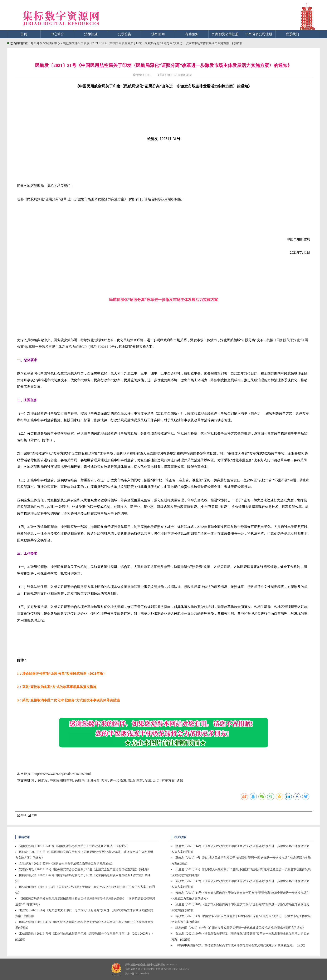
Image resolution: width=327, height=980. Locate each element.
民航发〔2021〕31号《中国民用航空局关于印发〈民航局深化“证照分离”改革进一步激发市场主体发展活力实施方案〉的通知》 (162, 43)
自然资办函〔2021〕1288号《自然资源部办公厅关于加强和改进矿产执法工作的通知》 (75, 846)
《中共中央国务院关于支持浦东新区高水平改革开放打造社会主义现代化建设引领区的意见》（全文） (241, 945)
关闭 (32, 815)
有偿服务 (192, 34)
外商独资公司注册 (225, 34)
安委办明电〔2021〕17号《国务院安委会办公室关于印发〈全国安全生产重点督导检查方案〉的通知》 (85, 869)
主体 (140, 780)
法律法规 (91, 34)
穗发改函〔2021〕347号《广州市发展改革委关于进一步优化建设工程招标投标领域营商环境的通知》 (240, 928)
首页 (24, 34)
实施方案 (168, 780)
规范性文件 (71, 43)
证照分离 (93, 780)
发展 (148, 780)
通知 (180, 780)
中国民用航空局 (61, 780)
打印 (21, 815)
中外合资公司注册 (259, 34)
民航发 (43, 780)
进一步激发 (118, 780)
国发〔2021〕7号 (102, 347)
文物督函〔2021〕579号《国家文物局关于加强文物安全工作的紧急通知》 (67, 864)
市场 (131, 780)
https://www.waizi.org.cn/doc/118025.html (62, 774)
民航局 (80, 780)
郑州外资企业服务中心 (45, 43)
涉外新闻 (158, 34)
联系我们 (292, 34)
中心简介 (57, 34)
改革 (105, 780)
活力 (156, 780)
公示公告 (125, 34)
